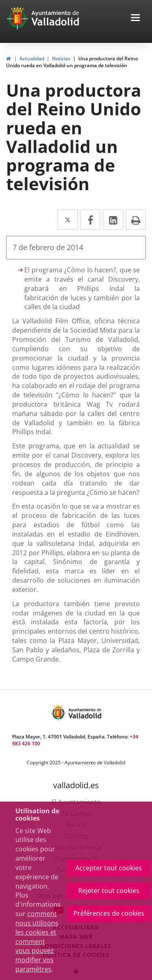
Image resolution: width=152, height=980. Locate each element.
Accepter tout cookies (109, 868)
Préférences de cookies (109, 913)
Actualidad (32, 58)
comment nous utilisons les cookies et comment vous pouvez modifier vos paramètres (37, 941)
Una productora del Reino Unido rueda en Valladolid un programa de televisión (72, 62)
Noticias (61, 58)
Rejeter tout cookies (109, 891)
